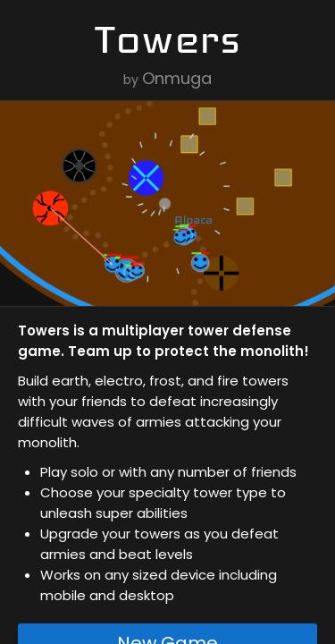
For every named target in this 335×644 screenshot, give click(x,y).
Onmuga (177, 78)
